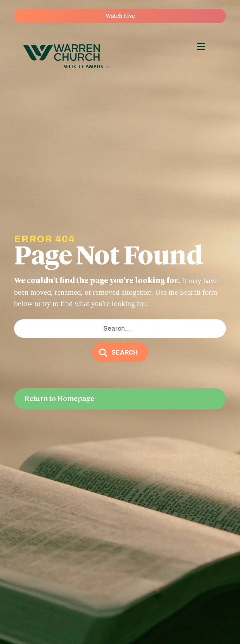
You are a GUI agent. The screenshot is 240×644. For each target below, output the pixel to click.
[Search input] (120, 329)
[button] (120, 352)
